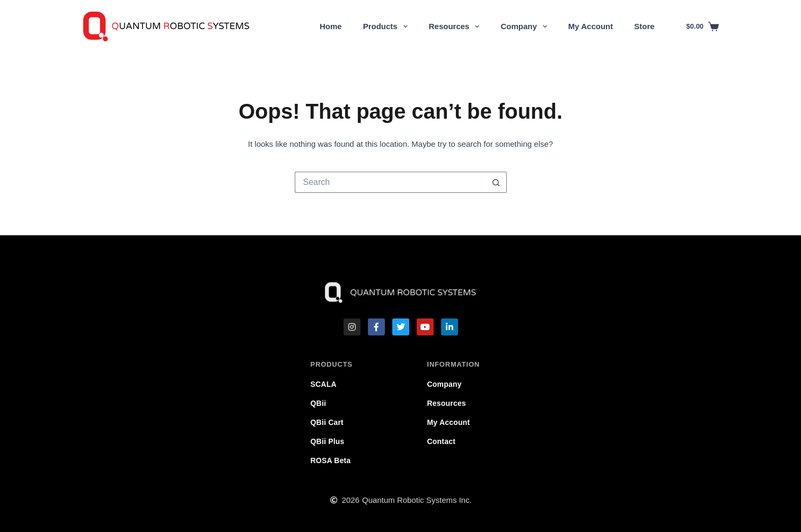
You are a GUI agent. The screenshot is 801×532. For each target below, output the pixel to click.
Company (444, 384)
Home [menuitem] (331, 26)
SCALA (324, 384)
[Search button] (496, 182)
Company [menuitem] (526, 26)
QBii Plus (328, 441)
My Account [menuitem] (591, 26)
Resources (447, 403)
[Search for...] (390, 182)
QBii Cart (327, 422)
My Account (449, 422)
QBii (319, 403)
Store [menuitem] (644, 26)
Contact (442, 441)
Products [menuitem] (388, 26)
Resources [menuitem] (456, 26)
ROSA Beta (331, 460)
